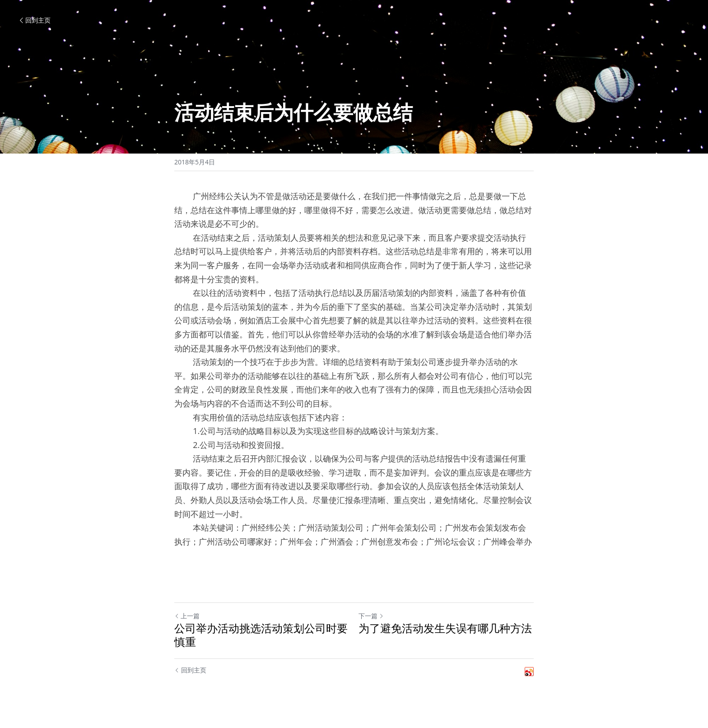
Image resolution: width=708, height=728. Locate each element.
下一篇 (371, 616)
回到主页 (34, 20)
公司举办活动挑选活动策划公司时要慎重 (261, 635)
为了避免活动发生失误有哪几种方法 (445, 628)
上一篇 (187, 616)
